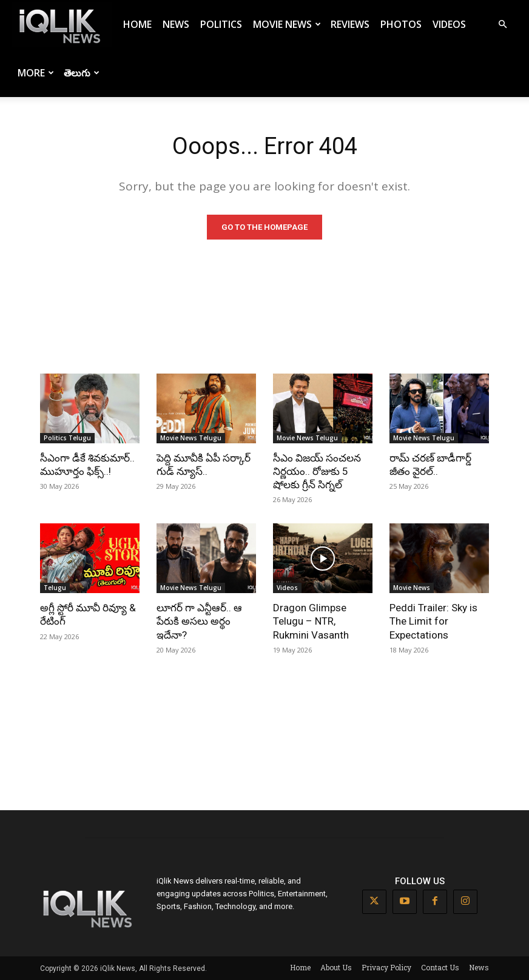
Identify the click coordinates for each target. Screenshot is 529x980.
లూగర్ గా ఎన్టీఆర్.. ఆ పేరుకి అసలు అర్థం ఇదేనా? (199, 621)
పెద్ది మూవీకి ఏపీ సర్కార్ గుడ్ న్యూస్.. (204, 465)
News (176, 24)
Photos (401, 24)
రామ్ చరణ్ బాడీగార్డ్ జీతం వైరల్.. (430, 465)
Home (137, 24)
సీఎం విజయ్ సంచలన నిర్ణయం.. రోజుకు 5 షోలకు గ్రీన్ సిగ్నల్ (317, 471)
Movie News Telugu (191, 438)
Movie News (287, 24)
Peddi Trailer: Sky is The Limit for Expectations (433, 621)
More (36, 73)
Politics (221, 24)
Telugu (55, 588)
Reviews (350, 24)
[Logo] (62, 25)
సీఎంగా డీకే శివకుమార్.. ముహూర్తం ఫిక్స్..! (87, 465)
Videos (449, 24)
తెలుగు (82, 73)
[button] (502, 25)
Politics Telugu (67, 438)
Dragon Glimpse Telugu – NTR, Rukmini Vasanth (311, 621)
